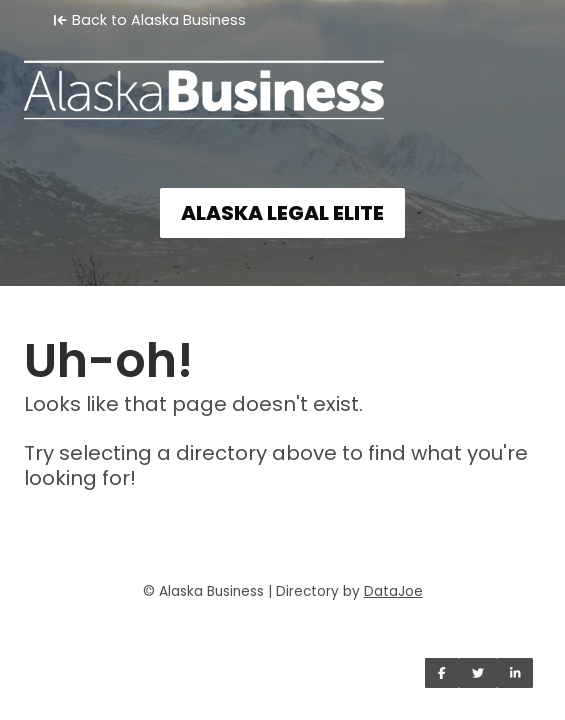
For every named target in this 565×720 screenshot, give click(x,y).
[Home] (282, 76)
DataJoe (393, 591)
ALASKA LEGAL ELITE (282, 213)
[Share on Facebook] (442, 673)
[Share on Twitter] (478, 673)
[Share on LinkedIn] (515, 673)
